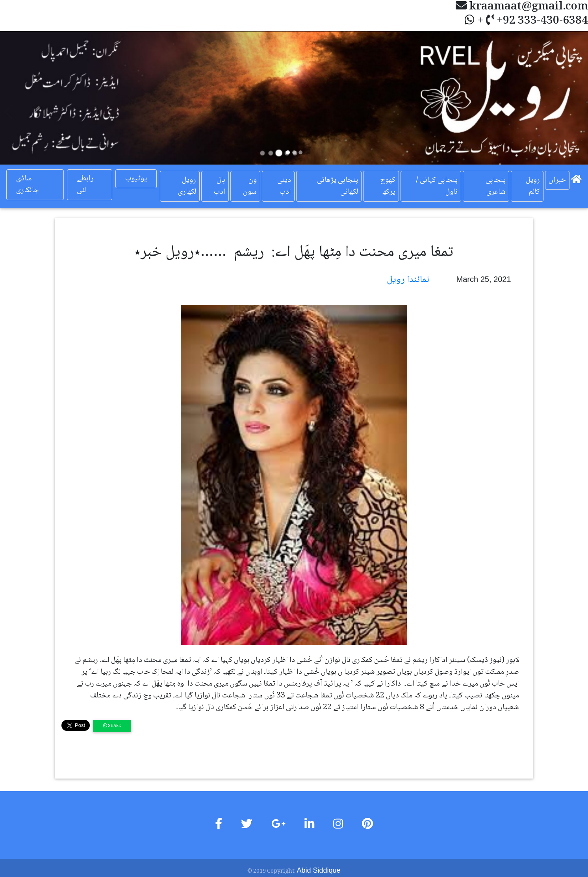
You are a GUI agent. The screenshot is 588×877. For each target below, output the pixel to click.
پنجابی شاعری (496, 186)
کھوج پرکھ (388, 186)
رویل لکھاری (187, 186)
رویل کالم (533, 186)
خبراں (557, 180)
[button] (44, 98)
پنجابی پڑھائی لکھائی (338, 186)
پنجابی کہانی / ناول (437, 186)
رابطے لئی (85, 185)
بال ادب (220, 186)
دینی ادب (284, 186)
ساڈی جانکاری (28, 185)
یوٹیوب (136, 179)
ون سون (250, 186)
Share (112, 726)
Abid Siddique (318, 870)
